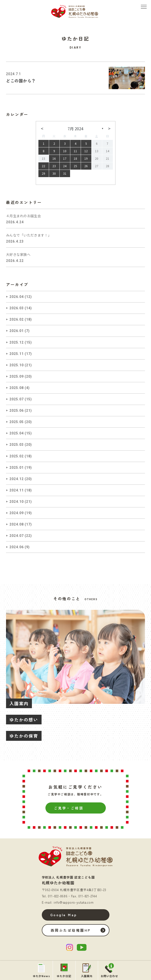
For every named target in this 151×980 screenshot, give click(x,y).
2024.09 (17, 513)
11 (75, 151)
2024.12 (17, 479)
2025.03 (17, 445)
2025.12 (17, 342)
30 (54, 173)
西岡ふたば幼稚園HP (71, 930)
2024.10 (17, 502)
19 (86, 158)
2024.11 (17, 490)
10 (65, 151)
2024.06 (17, 547)
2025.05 (17, 422)
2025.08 (17, 388)
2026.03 (17, 308)
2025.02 (17, 456)
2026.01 (17, 331)
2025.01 (17, 468)
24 (65, 166)
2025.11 (17, 354)
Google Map (64, 915)
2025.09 (17, 376)
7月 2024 (75, 129)
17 (65, 158)
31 (65, 173)
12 (86, 151)
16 (54, 158)
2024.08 (17, 524)
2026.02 (17, 319)
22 (43, 166)
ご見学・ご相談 (69, 808)
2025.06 (17, 411)
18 (75, 158)
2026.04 (17, 297)
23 (54, 166)
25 (75, 166)
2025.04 (17, 433)
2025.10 (17, 365)
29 (43, 173)
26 (86, 166)
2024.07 (17, 536)
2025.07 (17, 399)
